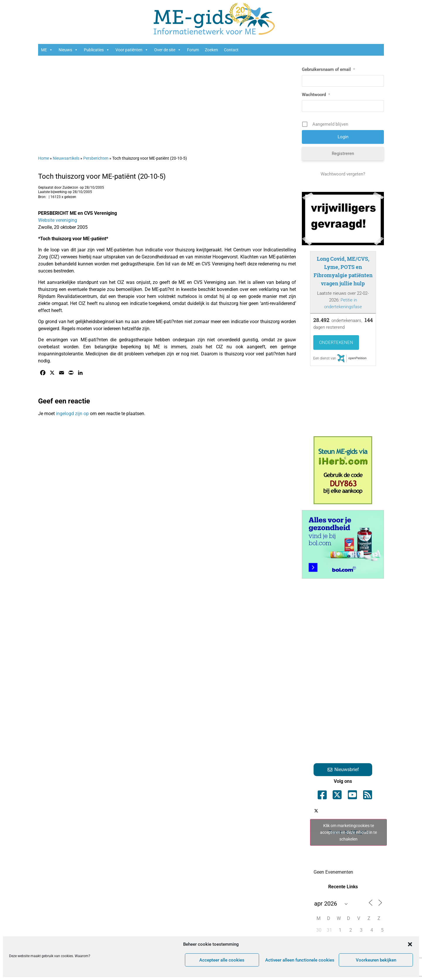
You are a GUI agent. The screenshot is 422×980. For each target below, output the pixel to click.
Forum (193, 50)
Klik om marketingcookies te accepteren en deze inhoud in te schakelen (348, 832)
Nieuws (68, 50)
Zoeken (211, 50)
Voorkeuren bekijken (376, 960)
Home (44, 158)
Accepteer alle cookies (222, 960)
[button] (410, 944)
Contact (231, 50)
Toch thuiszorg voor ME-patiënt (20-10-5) (102, 176)
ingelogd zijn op (72, 414)
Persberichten (96, 158)
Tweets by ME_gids (348, 832)
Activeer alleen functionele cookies (300, 960)
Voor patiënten (132, 50)
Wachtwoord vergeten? (343, 174)
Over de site (168, 50)
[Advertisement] (167, 103)
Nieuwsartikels (66, 158)
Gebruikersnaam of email (328, 69)
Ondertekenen (336, 342)
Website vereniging (58, 220)
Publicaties (97, 50)
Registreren (343, 154)
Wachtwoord (316, 95)
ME (47, 50)
